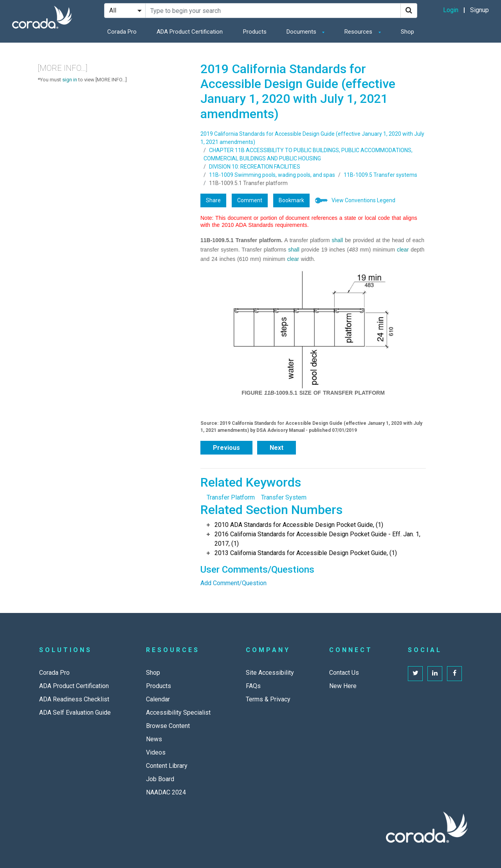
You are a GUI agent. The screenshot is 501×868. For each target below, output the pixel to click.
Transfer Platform (231, 497)
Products (255, 32)
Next (277, 448)
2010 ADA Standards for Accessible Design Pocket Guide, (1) (299, 525)
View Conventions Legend (363, 200)
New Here (343, 686)
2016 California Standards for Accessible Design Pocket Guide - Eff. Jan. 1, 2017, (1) (317, 539)
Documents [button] (302, 32)
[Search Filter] (125, 11)
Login (451, 10)
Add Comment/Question (233, 583)
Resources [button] (359, 32)
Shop (407, 32)
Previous (226, 448)
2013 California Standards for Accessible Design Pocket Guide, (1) (306, 553)
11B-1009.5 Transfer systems (380, 175)
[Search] (409, 11)
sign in (70, 80)
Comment (250, 200)
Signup (479, 10)
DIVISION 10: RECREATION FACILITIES (255, 167)
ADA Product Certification (190, 32)
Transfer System (284, 497)
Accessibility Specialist (178, 713)
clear (403, 250)
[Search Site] (273, 11)
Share (213, 200)
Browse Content (168, 726)
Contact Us (344, 673)
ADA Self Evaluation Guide (75, 713)
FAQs (253, 686)
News (154, 739)
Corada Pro (122, 32)
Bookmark (291, 200)
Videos (156, 752)
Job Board (160, 779)
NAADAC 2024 (166, 792)
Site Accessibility (270, 673)
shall (338, 240)
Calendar (158, 699)
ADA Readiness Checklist (74, 699)
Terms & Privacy (268, 699)
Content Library (167, 766)
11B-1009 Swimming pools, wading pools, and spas (272, 175)
